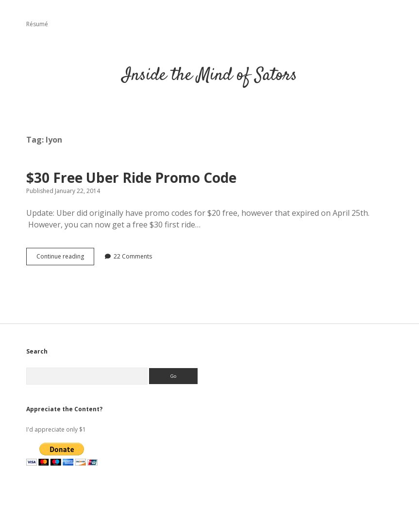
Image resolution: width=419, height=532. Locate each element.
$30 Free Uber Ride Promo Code (131, 177)
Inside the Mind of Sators (210, 75)
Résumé (37, 24)
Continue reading (65, 258)
